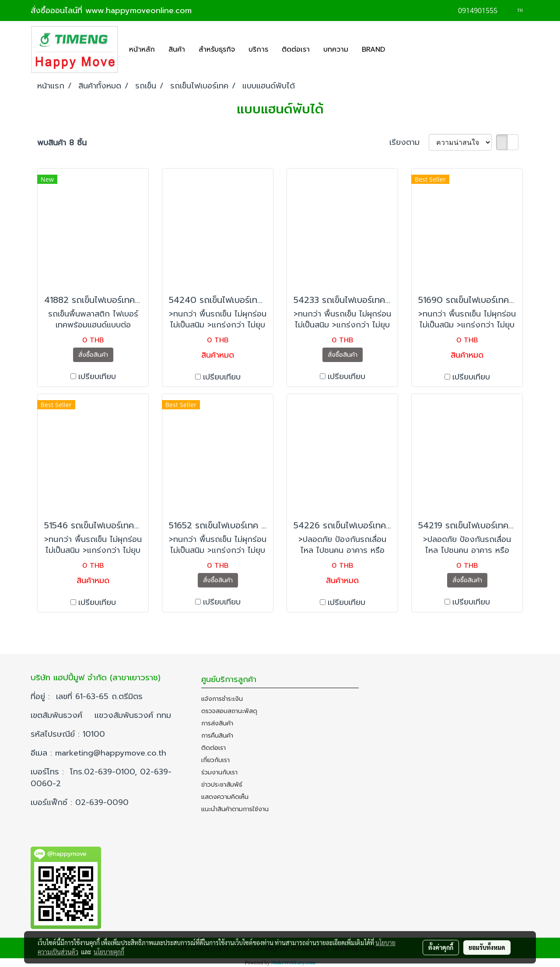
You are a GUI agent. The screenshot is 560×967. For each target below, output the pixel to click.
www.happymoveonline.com (138, 11)
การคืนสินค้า (217, 736)
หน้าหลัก (142, 49)
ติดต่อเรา (296, 49)
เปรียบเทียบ (97, 377)
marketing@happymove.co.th (112, 753)
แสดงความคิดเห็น (225, 797)
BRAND (373, 49)
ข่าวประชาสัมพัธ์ (222, 785)
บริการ (258, 49)
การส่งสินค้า (217, 723)
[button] (399, 49)
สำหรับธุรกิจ (217, 49)
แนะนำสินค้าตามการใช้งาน (235, 809)
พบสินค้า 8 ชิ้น (62, 143)
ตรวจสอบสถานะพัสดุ (229, 711)
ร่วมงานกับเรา (219, 772)
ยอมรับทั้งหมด (487, 947)
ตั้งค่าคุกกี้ (441, 947)
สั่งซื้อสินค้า (93, 355)
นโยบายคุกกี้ (109, 952)
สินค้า (177, 49)
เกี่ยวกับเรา (215, 760)
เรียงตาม (409, 142)
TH (516, 10)
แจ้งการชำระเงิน (222, 699)
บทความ (336, 49)
